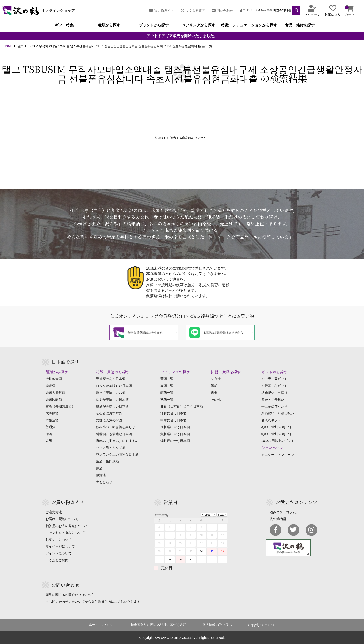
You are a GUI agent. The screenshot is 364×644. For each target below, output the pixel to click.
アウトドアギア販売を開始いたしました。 (182, 36)
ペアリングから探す (198, 25)
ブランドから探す (154, 25)
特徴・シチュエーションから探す (249, 25)
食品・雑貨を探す (300, 25)
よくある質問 (193, 11)
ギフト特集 (64, 25)
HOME (8, 46)
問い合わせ (223, 11)
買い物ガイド (161, 11)
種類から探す (109, 25)
